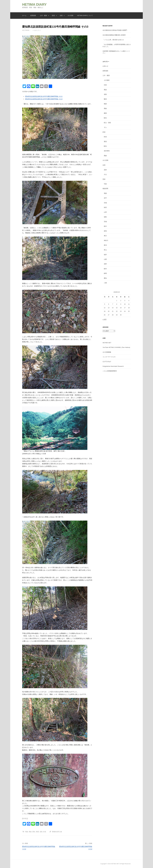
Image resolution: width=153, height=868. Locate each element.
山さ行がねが (107, 361)
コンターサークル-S (109, 357)
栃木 (105, 226)
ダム (105, 127)
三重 (105, 283)
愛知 (34, 832)
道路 (41, 832)
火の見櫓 (70, 15)
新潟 (105, 245)
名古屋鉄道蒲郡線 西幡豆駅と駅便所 (114, 35)
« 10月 (105, 319)
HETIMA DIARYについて (85, 15)
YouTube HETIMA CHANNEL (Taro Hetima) (116, 347)
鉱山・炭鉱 (107, 123)
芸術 (104, 179)
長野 (105, 264)
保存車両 (107, 151)
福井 (105, 255)
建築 (105, 113)
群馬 (105, 231)
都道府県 (105, 189)
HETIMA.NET (107, 343)
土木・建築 (43, 15)
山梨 (105, 259)
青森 (105, 193)
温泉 (105, 170)
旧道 (105, 85)
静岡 (105, 273)
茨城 (105, 222)
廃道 (105, 90)
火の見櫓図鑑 (107, 352)
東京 (105, 236)
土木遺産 (107, 80)
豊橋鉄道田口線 (57, 832)
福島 (105, 217)
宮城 (105, 203)
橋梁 (37, 832)
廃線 (27, 832)
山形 (105, 212)
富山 (105, 250)
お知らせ (105, 66)
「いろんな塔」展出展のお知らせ (113, 40)
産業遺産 (33, 15)
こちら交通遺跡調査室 (110, 371)
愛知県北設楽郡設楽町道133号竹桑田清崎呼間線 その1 (44, 96)
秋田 (105, 207)
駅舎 (105, 118)
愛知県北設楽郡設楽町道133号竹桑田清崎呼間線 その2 (44, 99)
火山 (105, 174)
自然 (61, 15)
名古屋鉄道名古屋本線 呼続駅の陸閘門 (115, 30)
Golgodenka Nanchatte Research (113, 366)
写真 (105, 184)
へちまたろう (37, 30)
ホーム (24, 15)
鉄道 (53, 15)
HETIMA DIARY (34, 4)
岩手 (105, 198)
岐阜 (105, 269)
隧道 (105, 99)
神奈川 (106, 240)
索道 (105, 141)
